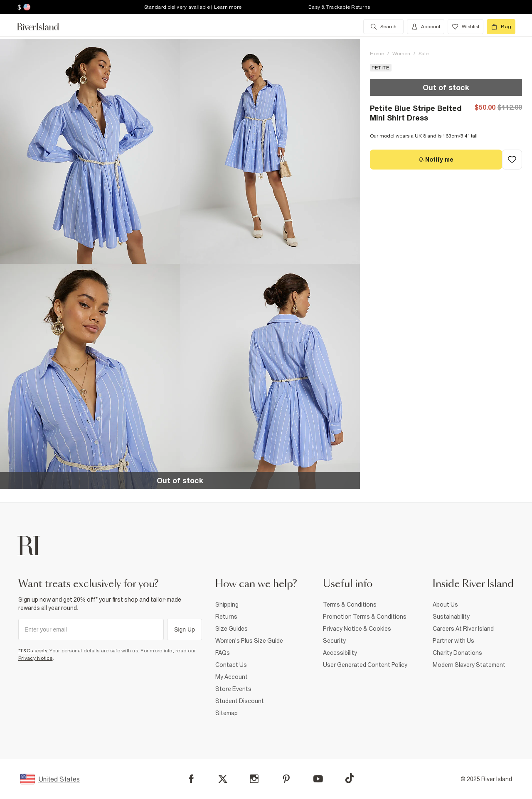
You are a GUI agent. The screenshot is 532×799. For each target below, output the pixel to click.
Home (377, 54)
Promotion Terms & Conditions (365, 617)
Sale (424, 54)
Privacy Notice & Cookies (357, 629)
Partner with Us (453, 641)
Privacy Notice (36, 658)
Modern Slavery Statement (469, 665)
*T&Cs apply (33, 651)
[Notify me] (436, 160)
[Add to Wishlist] (512, 160)
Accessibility (340, 653)
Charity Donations (457, 653)
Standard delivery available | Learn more (193, 7)
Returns (226, 617)
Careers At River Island (463, 629)
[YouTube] (318, 779)
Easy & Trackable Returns (339, 7)
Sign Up (185, 629)
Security (334, 641)
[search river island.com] (383, 27)
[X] (223, 779)
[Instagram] (254, 779)
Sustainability (451, 617)
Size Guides (232, 629)
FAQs (223, 653)
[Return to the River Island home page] (44, 27)
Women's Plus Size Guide (249, 641)
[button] (90, 151)
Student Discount (240, 701)
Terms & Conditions (350, 605)
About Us (445, 605)
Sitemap (227, 713)
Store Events (233, 689)
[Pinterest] (286, 779)
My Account (232, 677)
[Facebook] (191, 779)
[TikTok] (350, 778)
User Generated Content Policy (365, 665)
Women (401, 54)
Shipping (227, 605)
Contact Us (231, 665)
